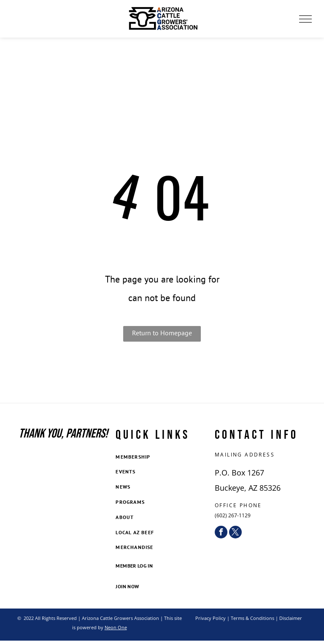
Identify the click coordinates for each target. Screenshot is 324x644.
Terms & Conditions (252, 618)
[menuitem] (162, 457)
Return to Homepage (162, 333)
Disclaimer (291, 618)
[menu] (305, 19)
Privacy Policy (211, 618)
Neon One (116, 627)
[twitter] (235, 532)
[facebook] (221, 532)
